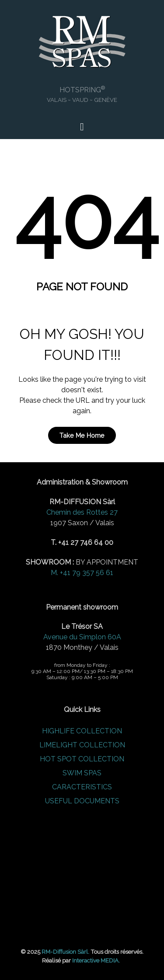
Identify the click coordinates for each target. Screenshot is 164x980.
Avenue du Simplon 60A (82, 637)
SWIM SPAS (82, 773)
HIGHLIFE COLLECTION (82, 731)
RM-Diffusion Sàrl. (65, 952)
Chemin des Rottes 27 (82, 512)
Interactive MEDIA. (96, 960)
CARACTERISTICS (82, 787)
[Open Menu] (82, 127)
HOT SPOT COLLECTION (82, 759)
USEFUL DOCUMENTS (82, 801)
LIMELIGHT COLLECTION (82, 745)
